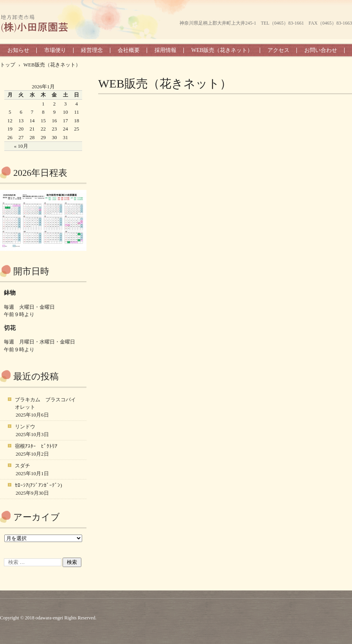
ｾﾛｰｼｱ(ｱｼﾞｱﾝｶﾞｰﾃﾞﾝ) (39, 485)
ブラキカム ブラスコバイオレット (45, 403)
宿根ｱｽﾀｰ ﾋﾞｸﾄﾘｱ (36, 446)
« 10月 (21, 146)
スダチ (22, 466)
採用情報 (165, 50)
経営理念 (92, 50)
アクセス (278, 50)
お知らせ (18, 50)
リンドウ (25, 427)
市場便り (55, 50)
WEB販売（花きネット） (222, 50)
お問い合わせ (321, 50)
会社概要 (129, 50)
